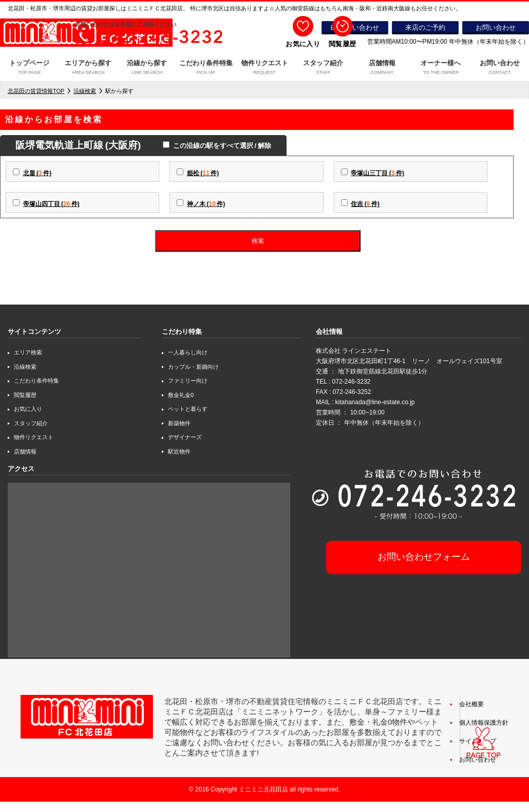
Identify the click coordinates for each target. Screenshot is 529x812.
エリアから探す (88, 68)
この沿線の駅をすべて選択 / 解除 (220, 146)
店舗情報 (382, 68)
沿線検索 (85, 91)
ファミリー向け (188, 381)
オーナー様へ (441, 68)
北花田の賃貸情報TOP (36, 91)
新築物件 (179, 423)
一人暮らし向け (188, 352)
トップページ (29, 68)
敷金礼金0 (181, 395)
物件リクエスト (264, 68)
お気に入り (28, 409)
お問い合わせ (500, 68)
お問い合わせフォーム (424, 557)
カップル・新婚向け (193, 367)
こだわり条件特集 (205, 68)
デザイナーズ (185, 437)
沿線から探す (147, 68)
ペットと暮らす (188, 409)
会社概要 (471, 704)
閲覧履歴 (25, 395)
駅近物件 (179, 451)
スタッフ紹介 (323, 68)
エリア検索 (28, 352)
